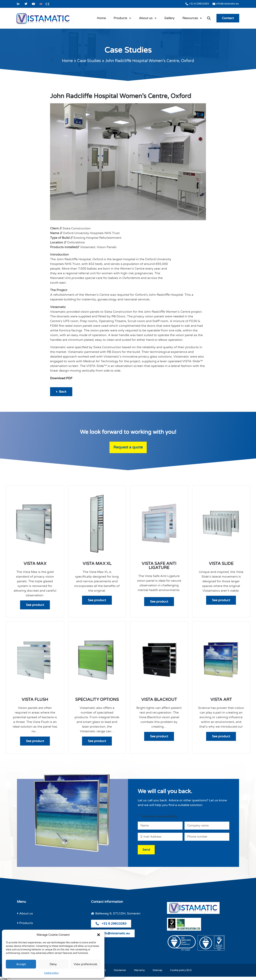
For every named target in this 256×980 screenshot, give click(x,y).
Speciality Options (97, 700)
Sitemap (157, 969)
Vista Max (35, 564)
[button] (99, 935)
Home (101, 18)
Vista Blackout (159, 700)
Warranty (139, 969)
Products (122, 18)
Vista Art (221, 700)
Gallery (169, 18)
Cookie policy (51, 973)
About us (148, 18)
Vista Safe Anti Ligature (159, 566)
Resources (192, 18)
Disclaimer (120, 969)
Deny (53, 964)
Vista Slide (221, 564)
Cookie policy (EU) (181, 969)
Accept (21, 964)
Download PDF (61, 378)
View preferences (85, 964)
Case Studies (89, 61)
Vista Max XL (97, 564)
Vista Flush (35, 700)
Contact (228, 18)
